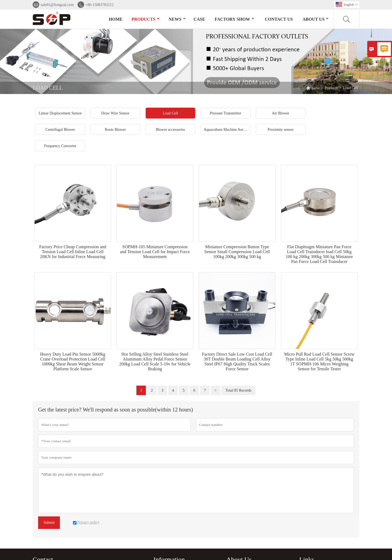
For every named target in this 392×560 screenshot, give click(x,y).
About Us (316, 19)
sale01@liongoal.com (57, 5)
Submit (49, 523)
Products (146, 19)
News (177, 19)
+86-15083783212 (100, 5)
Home (116, 19)
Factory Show (235, 19)
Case (199, 19)
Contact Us (279, 19)
